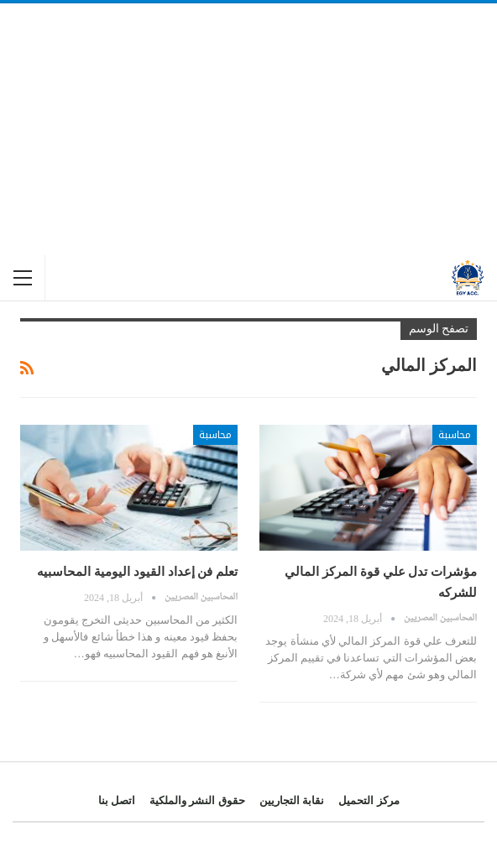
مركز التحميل (369, 800)
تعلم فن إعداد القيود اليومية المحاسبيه (137, 572)
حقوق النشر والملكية (197, 800)
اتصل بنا (117, 800)
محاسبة (455, 435)
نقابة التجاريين (292, 800)
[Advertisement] (248, 129)
